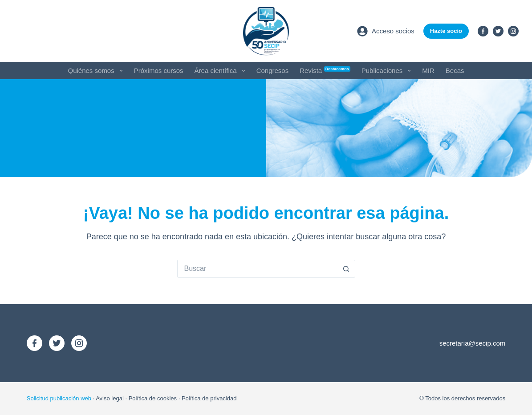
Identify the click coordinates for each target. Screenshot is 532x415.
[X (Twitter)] (498, 31)
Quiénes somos (97, 71)
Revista (325, 70)
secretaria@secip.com (473, 343)
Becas (455, 71)
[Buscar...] (257, 269)
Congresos (273, 71)
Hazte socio (446, 31)
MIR (428, 71)
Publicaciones (388, 71)
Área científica (222, 71)
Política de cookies (153, 398)
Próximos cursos (159, 71)
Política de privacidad (209, 398)
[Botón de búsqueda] (346, 269)
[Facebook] (483, 31)
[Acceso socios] (386, 31)
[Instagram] (513, 31)
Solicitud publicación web (59, 398)
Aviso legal (110, 398)
